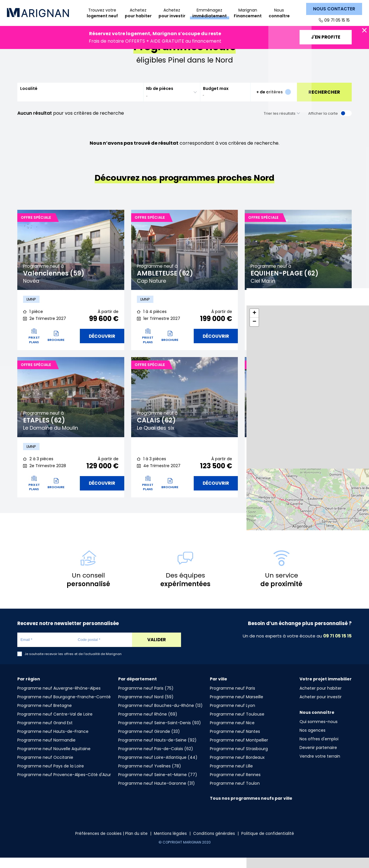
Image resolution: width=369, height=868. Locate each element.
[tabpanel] (71, 258)
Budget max (216, 97)
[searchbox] (168, 104)
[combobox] (172, 101)
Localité (29, 97)
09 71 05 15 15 (337, 20)
